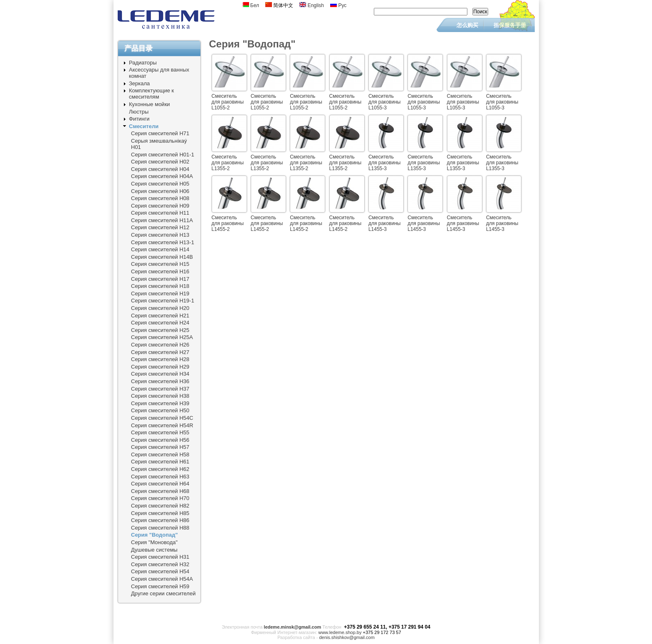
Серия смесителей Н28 (160, 359)
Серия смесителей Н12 (160, 227)
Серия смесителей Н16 (160, 271)
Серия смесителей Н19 (160, 294)
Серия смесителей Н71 (160, 133)
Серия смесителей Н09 (160, 206)
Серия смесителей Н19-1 (163, 301)
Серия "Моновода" (154, 542)
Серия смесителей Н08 (160, 198)
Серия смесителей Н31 (160, 557)
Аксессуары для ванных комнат (159, 73)
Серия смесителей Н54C (162, 418)
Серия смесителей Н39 (160, 403)
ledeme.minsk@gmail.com (292, 627)
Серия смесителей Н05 (160, 184)
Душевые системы (154, 550)
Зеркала (139, 83)
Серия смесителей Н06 (160, 191)
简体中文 (279, 5)
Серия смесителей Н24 (160, 323)
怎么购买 (467, 25)
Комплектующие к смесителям (151, 94)
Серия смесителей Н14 (160, 249)
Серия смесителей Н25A (162, 337)
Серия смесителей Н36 (160, 381)
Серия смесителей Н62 (160, 469)
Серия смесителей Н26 (160, 345)
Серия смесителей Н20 (160, 308)
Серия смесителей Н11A (162, 220)
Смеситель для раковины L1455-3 (385, 223)
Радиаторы (143, 63)
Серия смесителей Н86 (160, 520)
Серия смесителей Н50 (160, 410)
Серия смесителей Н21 (160, 316)
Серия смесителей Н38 (160, 396)
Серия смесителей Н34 (160, 374)
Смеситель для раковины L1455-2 (228, 223)
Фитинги (139, 119)
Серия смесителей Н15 (160, 264)
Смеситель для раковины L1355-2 (228, 163)
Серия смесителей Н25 (160, 330)
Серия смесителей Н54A (162, 579)
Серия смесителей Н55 (160, 432)
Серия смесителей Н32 (160, 564)
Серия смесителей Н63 (160, 477)
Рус (338, 5)
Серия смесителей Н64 (160, 484)
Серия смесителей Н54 (160, 571)
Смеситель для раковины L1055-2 (228, 102)
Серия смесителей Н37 (160, 389)
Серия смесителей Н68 (160, 491)
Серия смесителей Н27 (160, 352)
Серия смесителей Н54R (162, 425)
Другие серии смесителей (163, 593)
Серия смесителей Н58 (160, 455)
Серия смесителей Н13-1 (163, 242)
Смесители (144, 126)
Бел (251, 5)
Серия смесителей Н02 (160, 162)
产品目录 (138, 48)
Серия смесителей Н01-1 (163, 155)
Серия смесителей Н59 (160, 586)
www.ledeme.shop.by (340, 632)
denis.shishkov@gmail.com (347, 637)
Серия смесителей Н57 (160, 447)
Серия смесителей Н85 (160, 513)
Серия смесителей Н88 (160, 528)
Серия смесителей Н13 (160, 235)
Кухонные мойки (149, 104)
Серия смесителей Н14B (162, 257)
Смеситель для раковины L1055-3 (385, 102)
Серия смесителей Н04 (160, 169)
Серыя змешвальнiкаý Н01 (159, 144)
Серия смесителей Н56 (160, 440)
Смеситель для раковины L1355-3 (385, 163)
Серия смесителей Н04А (162, 176)
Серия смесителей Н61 (160, 462)
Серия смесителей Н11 (160, 213)
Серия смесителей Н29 (160, 367)
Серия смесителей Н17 (160, 279)
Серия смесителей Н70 (160, 498)
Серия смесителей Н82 (160, 506)
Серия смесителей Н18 (160, 286)
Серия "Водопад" (154, 535)
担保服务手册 (510, 25)
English (312, 5)
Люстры (139, 112)
